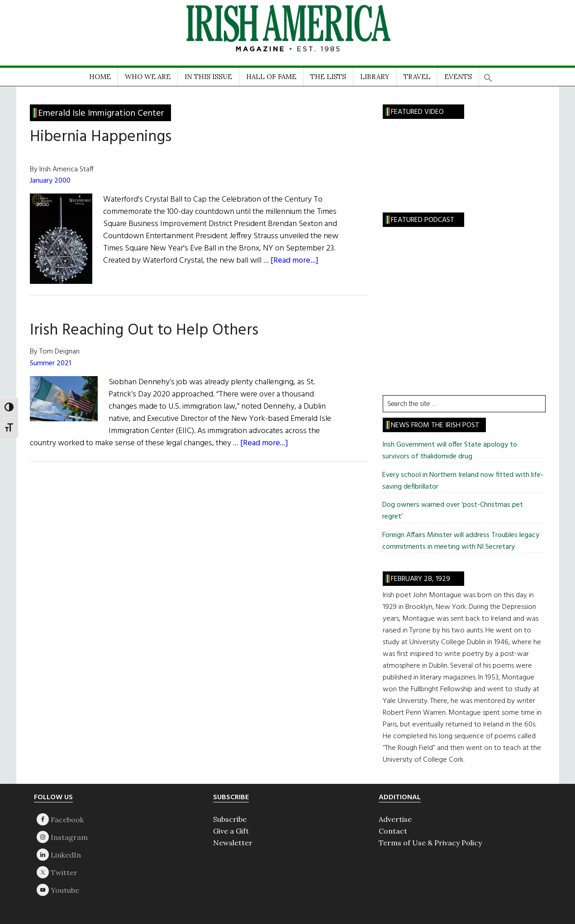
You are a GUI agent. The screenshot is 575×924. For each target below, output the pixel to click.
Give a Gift (231, 831)
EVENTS (458, 77)
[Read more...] (295, 261)
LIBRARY (375, 77)
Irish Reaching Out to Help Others (144, 330)
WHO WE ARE (148, 77)
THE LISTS (328, 77)
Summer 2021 (50, 363)
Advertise (395, 819)
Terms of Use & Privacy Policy (430, 843)
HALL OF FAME (271, 77)
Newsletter (233, 843)
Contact (393, 831)
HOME (100, 77)
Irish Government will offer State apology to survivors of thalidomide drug (450, 451)
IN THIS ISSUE (208, 77)
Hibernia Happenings (101, 137)
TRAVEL (417, 77)
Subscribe (230, 819)
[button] (488, 75)
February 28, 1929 (421, 579)
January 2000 (50, 181)
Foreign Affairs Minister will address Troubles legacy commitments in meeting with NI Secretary (461, 541)
